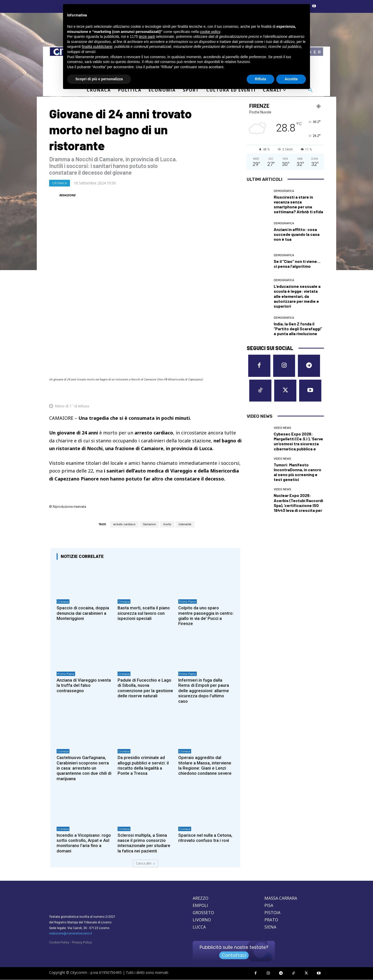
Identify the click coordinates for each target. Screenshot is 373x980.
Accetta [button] (291, 79)
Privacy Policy (82, 943)
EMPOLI (200, 906)
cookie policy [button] (210, 32)
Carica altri (145, 864)
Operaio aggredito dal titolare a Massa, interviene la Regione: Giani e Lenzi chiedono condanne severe (205, 766)
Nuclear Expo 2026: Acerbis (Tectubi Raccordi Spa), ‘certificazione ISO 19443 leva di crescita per (298, 503)
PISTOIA (272, 913)
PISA (269, 906)
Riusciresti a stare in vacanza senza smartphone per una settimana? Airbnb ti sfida (298, 204)
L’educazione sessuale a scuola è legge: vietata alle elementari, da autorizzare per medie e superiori (297, 296)
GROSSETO (203, 913)
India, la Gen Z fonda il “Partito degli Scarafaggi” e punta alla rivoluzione (298, 329)
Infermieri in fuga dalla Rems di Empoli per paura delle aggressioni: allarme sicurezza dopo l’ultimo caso (204, 691)
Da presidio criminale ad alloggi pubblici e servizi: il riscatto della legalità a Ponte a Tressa (143, 766)
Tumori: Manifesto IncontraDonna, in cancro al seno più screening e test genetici (297, 472)
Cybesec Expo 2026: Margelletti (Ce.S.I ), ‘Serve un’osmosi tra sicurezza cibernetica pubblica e (298, 441)
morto (167, 524)
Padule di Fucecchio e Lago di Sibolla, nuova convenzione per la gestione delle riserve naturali (145, 688)
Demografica (284, 191)
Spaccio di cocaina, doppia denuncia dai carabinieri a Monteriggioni (83, 613)
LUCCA (199, 927)
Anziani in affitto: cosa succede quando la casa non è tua (297, 234)
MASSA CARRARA (281, 898)
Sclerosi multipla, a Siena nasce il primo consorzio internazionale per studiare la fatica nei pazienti (144, 843)
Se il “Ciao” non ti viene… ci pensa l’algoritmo (297, 264)
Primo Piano (188, 602)
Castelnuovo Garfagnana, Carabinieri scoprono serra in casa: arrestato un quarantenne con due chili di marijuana (84, 768)
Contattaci (234, 956)
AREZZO (201, 898)
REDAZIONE (67, 195)
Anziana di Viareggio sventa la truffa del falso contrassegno (84, 685)
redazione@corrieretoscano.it (71, 934)
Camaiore (149, 524)
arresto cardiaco (124, 524)
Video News (282, 428)
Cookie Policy (59, 943)
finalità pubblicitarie (97, 47)
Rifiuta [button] (261, 79)
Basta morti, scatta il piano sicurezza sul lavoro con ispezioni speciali (144, 613)
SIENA (270, 927)
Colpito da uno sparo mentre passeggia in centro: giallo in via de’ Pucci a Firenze (206, 616)
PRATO (271, 920)
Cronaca (60, 183)
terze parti (147, 37)
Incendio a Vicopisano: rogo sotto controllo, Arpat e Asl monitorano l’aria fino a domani (84, 843)
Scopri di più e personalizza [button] (99, 79)
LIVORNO (202, 920)
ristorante (185, 524)
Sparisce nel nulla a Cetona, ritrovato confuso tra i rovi (205, 838)
